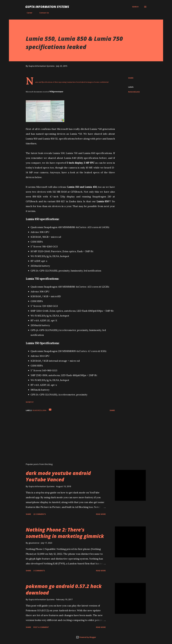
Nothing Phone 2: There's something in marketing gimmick (65, 533)
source (30, 402)
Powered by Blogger (86, 637)
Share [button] (131, 78)
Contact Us (43, 13)
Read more (101, 514)
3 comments (39, 571)
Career (28, 13)
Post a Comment (41, 627)
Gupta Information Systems (47, 7)
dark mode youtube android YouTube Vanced (58, 476)
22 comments (40, 514)
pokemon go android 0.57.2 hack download (64, 589)
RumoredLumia (134, 92)
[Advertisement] (66, 433)
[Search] (135, 7)
